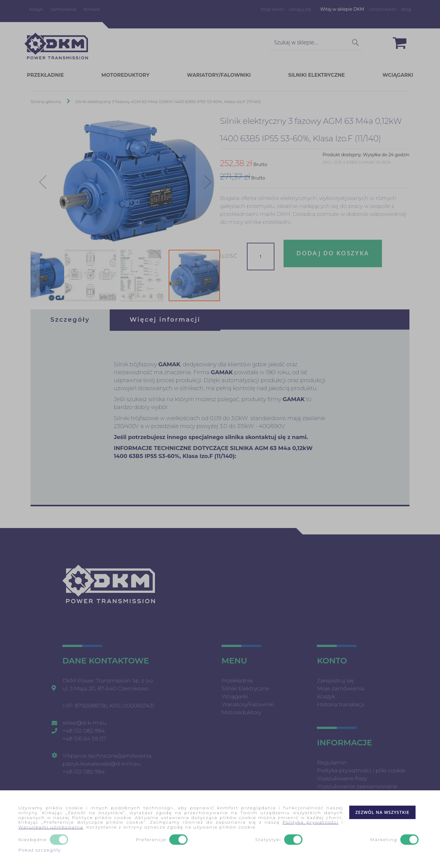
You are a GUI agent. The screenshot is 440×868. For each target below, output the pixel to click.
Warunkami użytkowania (51, 827)
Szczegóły (70, 320)
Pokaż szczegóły (40, 850)
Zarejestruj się (335, 681)
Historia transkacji (340, 704)
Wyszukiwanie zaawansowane (357, 786)
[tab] (70, 320)
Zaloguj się (300, 9)
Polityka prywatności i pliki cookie (361, 770)
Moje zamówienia (340, 689)
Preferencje (151, 840)
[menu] (220, 75)
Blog (406, 9)
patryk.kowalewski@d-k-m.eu (101, 764)
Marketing (384, 840)
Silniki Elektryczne (245, 689)
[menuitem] (55, 76)
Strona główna (46, 102)
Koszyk (36, 9)
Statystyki (268, 840)
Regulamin (332, 763)
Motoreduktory (242, 712)
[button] (43, 182)
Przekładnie (237, 681)
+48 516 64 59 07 (84, 739)
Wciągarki (235, 696)
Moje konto (272, 9)
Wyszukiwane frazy (342, 778)
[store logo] (56, 46)
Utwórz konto (383, 9)
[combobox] (316, 43)
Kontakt (92, 9)
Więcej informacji (165, 320)
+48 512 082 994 (84, 731)
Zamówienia (63, 9)
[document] (220, 829)
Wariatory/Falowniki (248, 704)
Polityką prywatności (310, 822)
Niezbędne (33, 840)
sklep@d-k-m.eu (84, 723)
